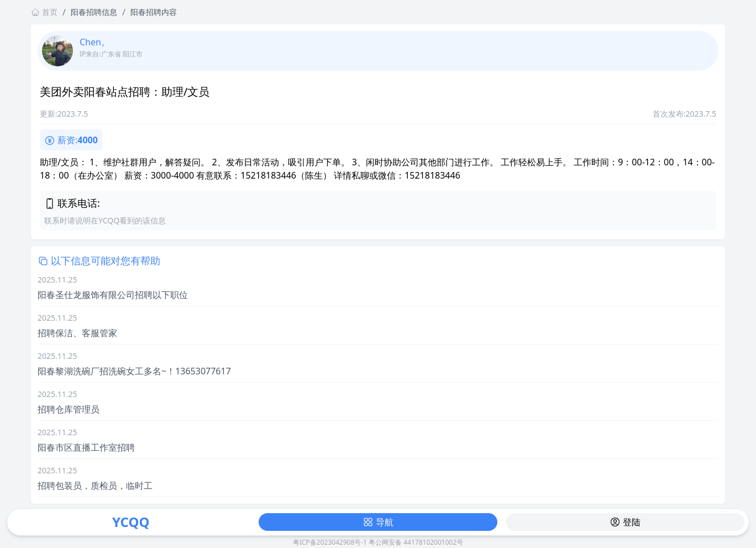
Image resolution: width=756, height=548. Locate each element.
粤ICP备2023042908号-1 (330, 542)
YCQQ (131, 522)
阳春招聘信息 (94, 12)
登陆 (625, 522)
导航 (378, 522)
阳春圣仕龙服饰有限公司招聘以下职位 (113, 295)
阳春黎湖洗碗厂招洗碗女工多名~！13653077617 (134, 371)
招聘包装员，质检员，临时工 (95, 486)
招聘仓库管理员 (69, 409)
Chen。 (95, 42)
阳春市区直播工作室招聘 (86, 447)
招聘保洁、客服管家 (77, 333)
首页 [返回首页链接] (44, 12)
